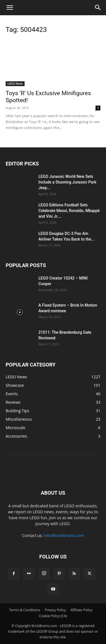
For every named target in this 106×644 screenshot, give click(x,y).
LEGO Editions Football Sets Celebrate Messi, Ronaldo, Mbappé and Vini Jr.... (69, 211)
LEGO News (15, 84)
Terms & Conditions (25, 610)
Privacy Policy (55, 610)
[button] (10, 8)
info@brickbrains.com (64, 535)
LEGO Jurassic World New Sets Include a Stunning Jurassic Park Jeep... (67, 182)
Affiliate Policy (81, 610)
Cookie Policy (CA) (53, 616)
